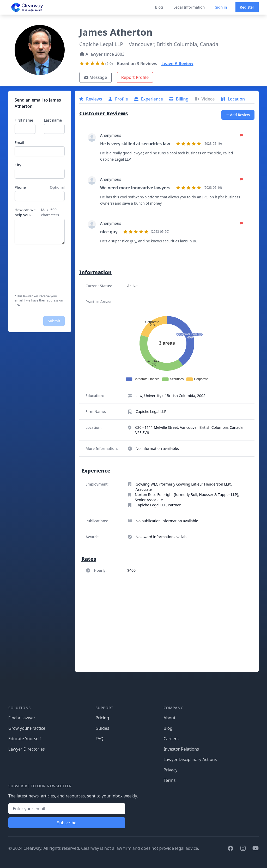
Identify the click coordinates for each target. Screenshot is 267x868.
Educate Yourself (25, 739)
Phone (20, 187)
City (18, 165)
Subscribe (67, 823)
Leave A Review (177, 64)
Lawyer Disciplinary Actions (190, 759)
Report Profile (135, 77)
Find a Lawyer (22, 718)
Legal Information (189, 7)
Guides (102, 728)
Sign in (221, 7)
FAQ (99, 739)
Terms (169, 780)
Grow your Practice (27, 728)
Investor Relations (181, 749)
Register (247, 7)
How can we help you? (25, 212)
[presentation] (36, 269)
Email (19, 143)
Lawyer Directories (27, 749)
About (169, 718)
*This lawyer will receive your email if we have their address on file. (39, 300)
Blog (159, 7)
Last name (53, 120)
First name (24, 120)
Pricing (102, 718)
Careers (171, 739)
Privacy (170, 770)
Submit (54, 321)
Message (95, 77)
